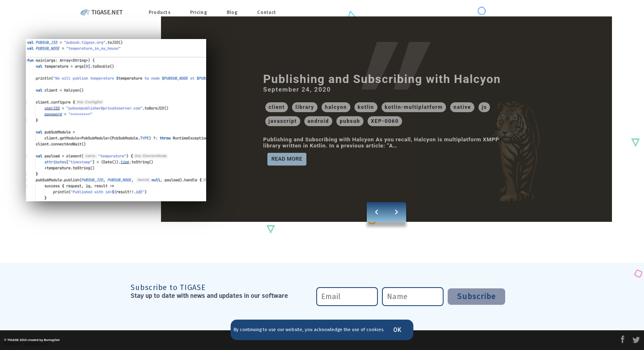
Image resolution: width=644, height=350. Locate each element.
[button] (277, 107)
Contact (277, 13)
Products (161, 13)
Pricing (203, 13)
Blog (240, 13)
